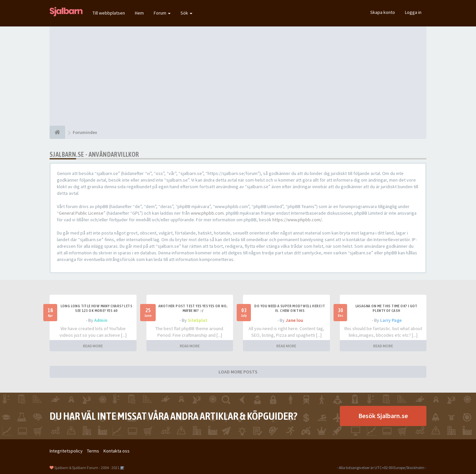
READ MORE (93, 346)
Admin (101, 320)
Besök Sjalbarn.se (383, 416)
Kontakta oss (117, 451)
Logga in (413, 12)
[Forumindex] (57, 132)
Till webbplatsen (109, 13)
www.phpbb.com (207, 213)
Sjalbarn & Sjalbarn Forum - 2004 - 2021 (87, 468)
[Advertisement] (238, 76)
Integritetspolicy (66, 451)
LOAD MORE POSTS (238, 372)
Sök (186, 13)
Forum (162, 13)
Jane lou (294, 320)
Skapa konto (383, 12)
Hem (139, 13)
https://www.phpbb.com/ (297, 220)
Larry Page (391, 320)
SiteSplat (198, 320)
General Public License (81, 213)
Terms (93, 451)
